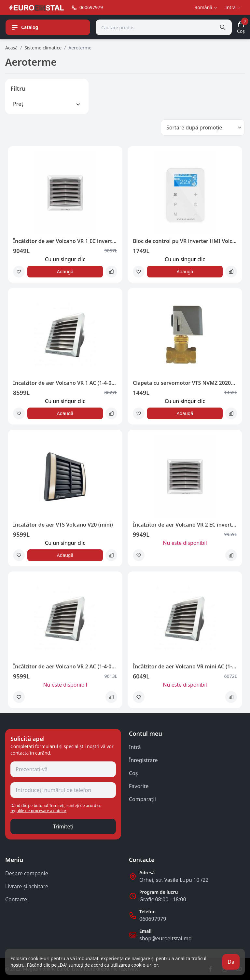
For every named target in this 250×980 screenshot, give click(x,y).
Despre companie (27, 873)
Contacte (16, 899)
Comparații (142, 799)
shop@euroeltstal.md (166, 938)
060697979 (153, 919)
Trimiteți (63, 826)
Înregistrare (143, 760)
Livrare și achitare (27, 886)
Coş (133, 773)
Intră (135, 747)
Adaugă (65, 271)
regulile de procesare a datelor (38, 811)
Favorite (139, 786)
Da (231, 962)
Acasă (11, 48)
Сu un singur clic (65, 259)
